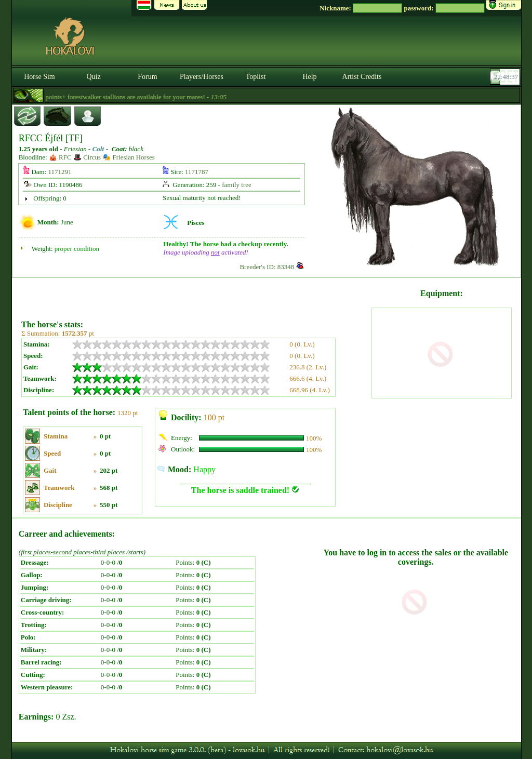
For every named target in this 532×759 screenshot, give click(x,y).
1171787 (197, 172)
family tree (237, 185)
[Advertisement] (195, 295)
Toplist (256, 77)
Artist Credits (362, 77)
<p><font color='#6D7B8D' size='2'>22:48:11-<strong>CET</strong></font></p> (506, 77)
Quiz (93, 77)
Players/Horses (202, 77)
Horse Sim (39, 77)
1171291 (60, 172)
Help (309, 77)
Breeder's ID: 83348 (267, 267)
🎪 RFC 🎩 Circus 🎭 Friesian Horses (102, 157)
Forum (147, 77)
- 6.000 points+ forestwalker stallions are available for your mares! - (128, 97)
